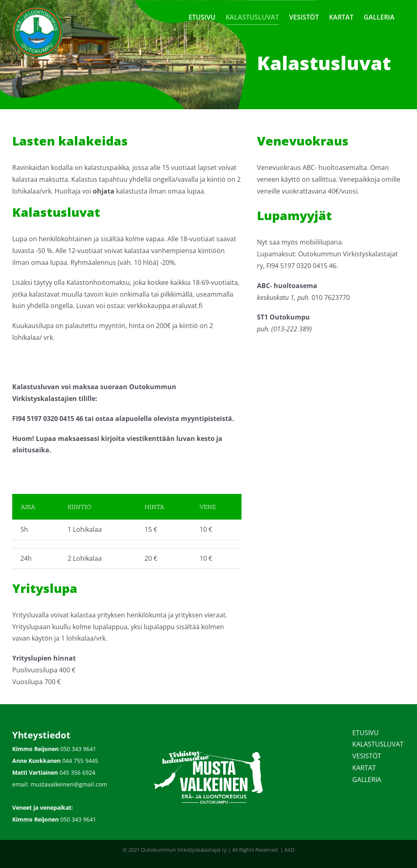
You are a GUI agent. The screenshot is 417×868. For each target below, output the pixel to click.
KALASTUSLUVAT (378, 744)
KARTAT (364, 768)
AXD (289, 850)
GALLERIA (367, 780)
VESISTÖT (367, 756)
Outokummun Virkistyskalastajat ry (184, 850)
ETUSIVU (365, 733)
